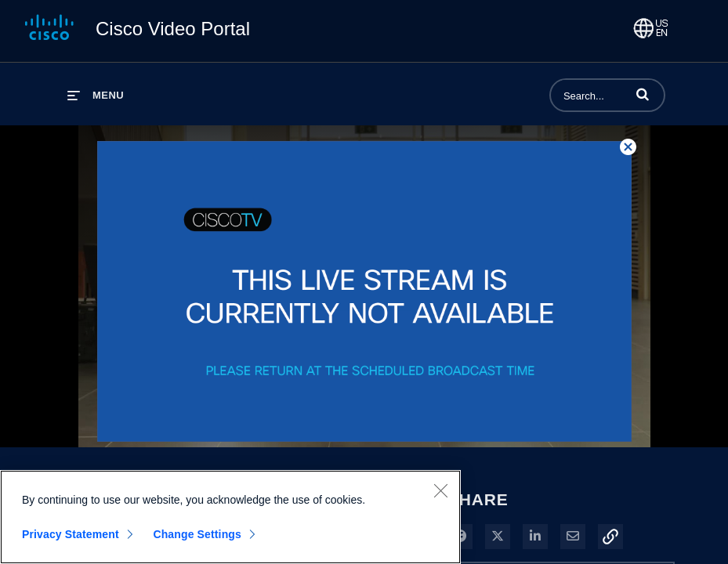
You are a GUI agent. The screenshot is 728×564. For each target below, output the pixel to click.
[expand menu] (96, 95)
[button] (643, 94)
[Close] (440, 490)
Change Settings (197, 534)
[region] (230, 517)
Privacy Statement (71, 534)
